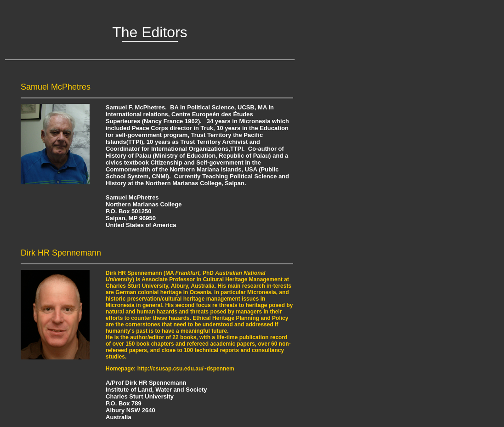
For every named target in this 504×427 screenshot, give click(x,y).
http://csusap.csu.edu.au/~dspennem (186, 369)
